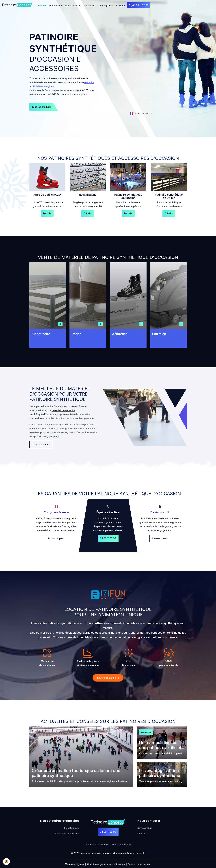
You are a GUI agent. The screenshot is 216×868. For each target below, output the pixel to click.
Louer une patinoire (108, 678)
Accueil (42, 6)
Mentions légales (75, 864)
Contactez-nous (41, 444)
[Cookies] (7, 862)
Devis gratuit (106, 6)
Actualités (89, 6)
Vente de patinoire (121, 845)
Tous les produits (41, 107)
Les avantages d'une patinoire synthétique (160, 773)
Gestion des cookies (139, 864)
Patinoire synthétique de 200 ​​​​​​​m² (128, 196)
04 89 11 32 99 (139, 5)
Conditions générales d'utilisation (106, 864)
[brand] (18, 5)
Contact (121, 6)
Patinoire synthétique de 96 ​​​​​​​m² (169, 196)
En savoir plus (56, 538)
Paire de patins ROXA (47, 195)
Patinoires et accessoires (64, 6)
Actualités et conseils (67, 834)
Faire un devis (160, 538)
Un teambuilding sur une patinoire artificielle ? (162, 745)
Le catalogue (71, 828)
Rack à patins (88, 195)
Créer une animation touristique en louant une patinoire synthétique (76, 773)
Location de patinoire (97, 845)
